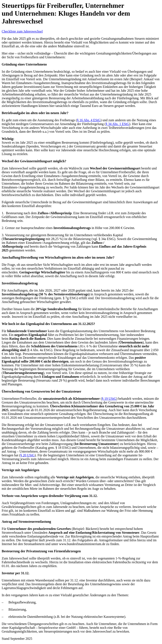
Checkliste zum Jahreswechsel (22, 31)
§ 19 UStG (109, 399)
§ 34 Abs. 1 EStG (117, 124)
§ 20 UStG (27, 455)
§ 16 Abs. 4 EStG (89, 120)
